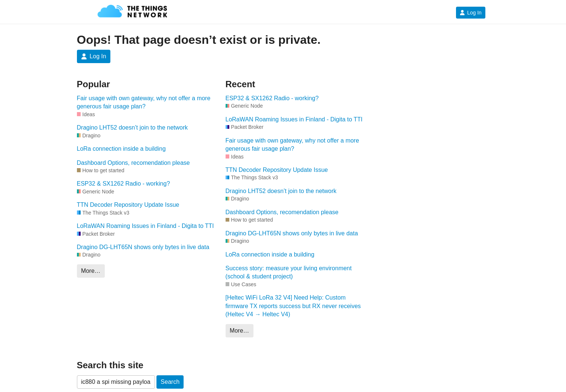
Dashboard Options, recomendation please (133, 163)
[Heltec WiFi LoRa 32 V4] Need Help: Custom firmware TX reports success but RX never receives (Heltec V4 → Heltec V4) (293, 306)
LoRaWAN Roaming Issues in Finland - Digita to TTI (145, 226)
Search (170, 382)
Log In (471, 13)
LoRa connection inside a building (121, 149)
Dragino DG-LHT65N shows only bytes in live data (143, 247)
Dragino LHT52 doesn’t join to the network (132, 128)
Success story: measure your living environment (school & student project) (289, 272)
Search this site (110, 365)
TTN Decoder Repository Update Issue (128, 205)
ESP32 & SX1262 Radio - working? (124, 184)
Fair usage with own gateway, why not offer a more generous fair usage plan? (144, 102)
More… (91, 271)
